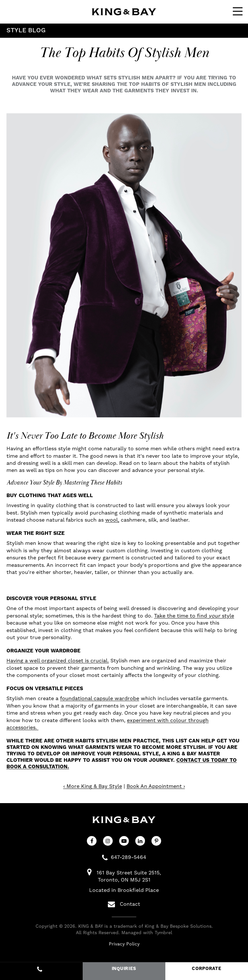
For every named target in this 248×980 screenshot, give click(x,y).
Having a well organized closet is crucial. (58, 661)
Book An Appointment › (156, 786)
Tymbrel (163, 933)
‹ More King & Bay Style (93, 786)
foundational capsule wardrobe (100, 699)
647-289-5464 (129, 857)
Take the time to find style (194, 616)
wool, (112, 520)
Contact (124, 904)
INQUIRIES (124, 969)
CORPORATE (207, 969)
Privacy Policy (124, 944)
